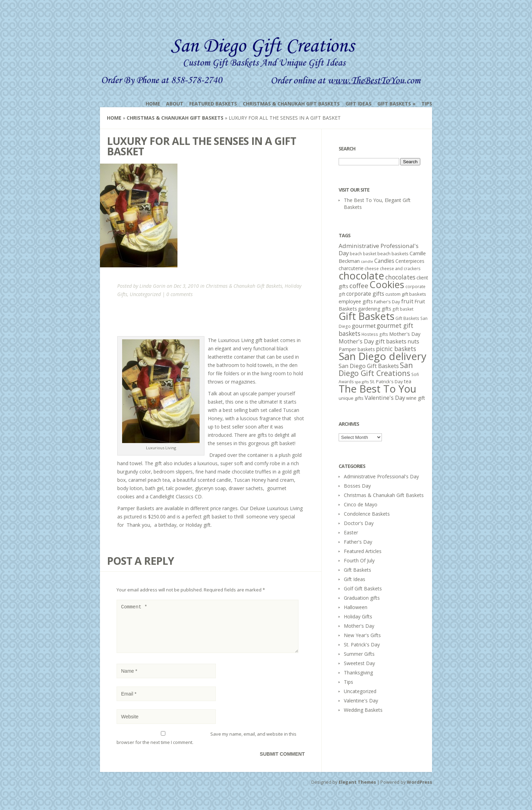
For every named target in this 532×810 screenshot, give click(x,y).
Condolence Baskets (367, 514)
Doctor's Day (359, 523)
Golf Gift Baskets (363, 588)
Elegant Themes (357, 790)
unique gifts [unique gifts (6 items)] (351, 398)
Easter (351, 532)
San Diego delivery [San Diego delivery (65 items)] (383, 356)
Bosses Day (357, 486)
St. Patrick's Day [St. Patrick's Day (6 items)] (386, 381)
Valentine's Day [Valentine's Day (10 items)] (385, 398)
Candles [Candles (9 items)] (384, 261)
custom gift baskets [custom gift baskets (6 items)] (406, 294)
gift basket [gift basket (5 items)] (403, 309)
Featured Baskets (213, 104)
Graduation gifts (362, 598)
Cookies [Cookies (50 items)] (387, 284)
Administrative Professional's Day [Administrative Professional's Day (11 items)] (379, 249)
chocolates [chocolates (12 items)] (400, 277)
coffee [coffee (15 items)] (359, 286)
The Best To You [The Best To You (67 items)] (378, 389)
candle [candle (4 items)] (367, 261)
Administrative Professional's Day (381, 476)
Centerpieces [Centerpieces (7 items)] (410, 261)
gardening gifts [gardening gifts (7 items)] (375, 309)
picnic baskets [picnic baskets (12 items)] (396, 349)
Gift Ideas (359, 104)
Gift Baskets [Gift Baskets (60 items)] (366, 316)
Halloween (356, 607)
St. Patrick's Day (362, 645)
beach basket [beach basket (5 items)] (363, 254)
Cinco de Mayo (361, 504)
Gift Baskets (394, 104)
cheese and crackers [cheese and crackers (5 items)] (400, 269)
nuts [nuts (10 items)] (413, 341)
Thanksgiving (358, 673)
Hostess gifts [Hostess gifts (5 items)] (375, 334)
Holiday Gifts (358, 616)
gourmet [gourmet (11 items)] (364, 326)
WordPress (419, 790)
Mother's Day (359, 626)
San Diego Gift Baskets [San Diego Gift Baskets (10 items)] (369, 366)
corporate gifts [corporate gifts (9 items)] (365, 294)
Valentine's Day (361, 701)
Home (153, 104)
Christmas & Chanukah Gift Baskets (291, 104)
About (175, 104)
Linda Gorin (152, 286)
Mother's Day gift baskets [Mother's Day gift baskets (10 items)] (373, 341)
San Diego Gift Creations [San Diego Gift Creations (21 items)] (376, 369)
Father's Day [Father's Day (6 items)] (387, 302)
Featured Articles (363, 551)
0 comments (180, 294)
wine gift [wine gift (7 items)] (416, 398)
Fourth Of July (359, 560)
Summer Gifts (359, 654)
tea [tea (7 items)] (408, 381)
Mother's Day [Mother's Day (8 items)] (405, 334)
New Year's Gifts (362, 635)
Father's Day (358, 542)
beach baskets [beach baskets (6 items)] (393, 254)
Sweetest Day (359, 663)
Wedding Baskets (363, 710)
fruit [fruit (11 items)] (407, 301)
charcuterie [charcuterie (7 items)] (351, 268)
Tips (427, 104)
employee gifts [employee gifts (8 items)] (356, 301)
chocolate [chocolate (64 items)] (361, 275)
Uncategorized (145, 294)
